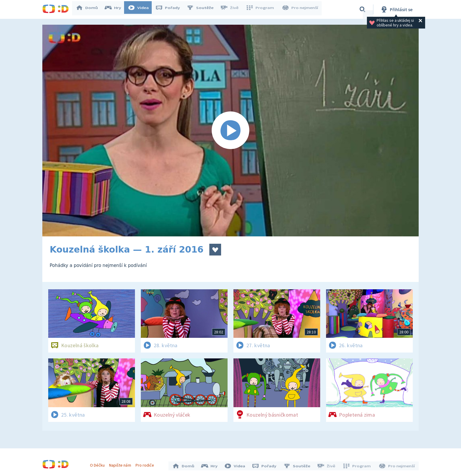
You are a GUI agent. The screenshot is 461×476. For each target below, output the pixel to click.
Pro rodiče (146, 464)
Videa (141, 9)
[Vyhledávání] (363, 9)
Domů (90, 9)
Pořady (171, 9)
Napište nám (121, 464)
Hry (116, 9)
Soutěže (203, 9)
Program (262, 9)
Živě (232, 9)
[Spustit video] (230, 131)
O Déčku (99, 464)
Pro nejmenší (300, 9)
